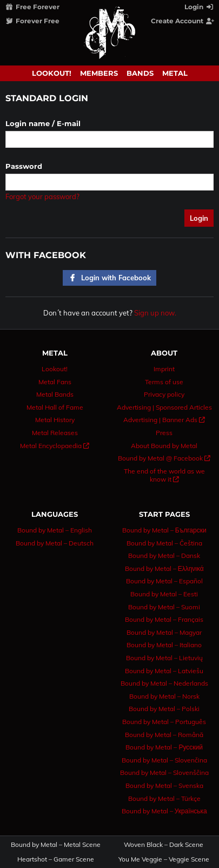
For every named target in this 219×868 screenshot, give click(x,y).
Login (200, 7)
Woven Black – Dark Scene (164, 845)
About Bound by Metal (164, 446)
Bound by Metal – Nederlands (164, 683)
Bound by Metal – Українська (164, 811)
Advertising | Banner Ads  (164, 420)
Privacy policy (164, 394)
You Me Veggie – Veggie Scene (164, 859)
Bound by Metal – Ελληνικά (164, 568)
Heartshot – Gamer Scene (56, 859)
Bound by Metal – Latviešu (164, 671)
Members (99, 73)
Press (164, 433)
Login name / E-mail (43, 123)
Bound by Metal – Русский (164, 747)
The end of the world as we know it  (164, 475)
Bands (140, 73)
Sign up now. (155, 313)
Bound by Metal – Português (164, 722)
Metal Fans (55, 382)
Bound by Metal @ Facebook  (164, 458)
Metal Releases (55, 433)
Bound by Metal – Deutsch (55, 543)
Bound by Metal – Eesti (164, 594)
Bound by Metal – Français (164, 619)
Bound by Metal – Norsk (164, 696)
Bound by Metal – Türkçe (164, 798)
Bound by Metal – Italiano (164, 645)
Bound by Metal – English (55, 530)
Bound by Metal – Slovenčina (164, 760)
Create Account (183, 21)
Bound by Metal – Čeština (164, 543)
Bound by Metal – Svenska (164, 785)
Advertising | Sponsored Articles (164, 407)
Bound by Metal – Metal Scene (56, 845)
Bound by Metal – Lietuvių (164, 658)
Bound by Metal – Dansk (164, 555)
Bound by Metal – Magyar (164, 632)
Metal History (55, 420)
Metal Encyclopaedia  (55, 446)
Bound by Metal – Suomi (164, 607)
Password (24, 166)
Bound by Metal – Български (164, 530)
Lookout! (52, 73)
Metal (175, 73)
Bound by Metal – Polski (164, 709)
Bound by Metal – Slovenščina (164, 772)
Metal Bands (55, 394)
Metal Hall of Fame (55, 407)
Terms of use (164, 382)
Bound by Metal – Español (164, 581)
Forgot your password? (42, 196)
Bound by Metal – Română (164, 735)
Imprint (164, 369)
